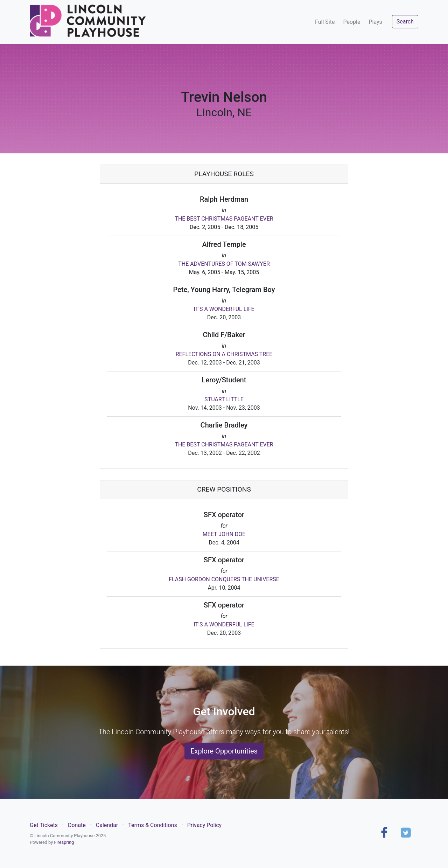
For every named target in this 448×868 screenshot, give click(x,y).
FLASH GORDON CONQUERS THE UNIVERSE (224, 579)
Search (405, 22)
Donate (77, 825)
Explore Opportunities (224, 751)
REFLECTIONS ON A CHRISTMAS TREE (224, 354)
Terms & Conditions (153, 825)
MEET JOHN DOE (224, 534)
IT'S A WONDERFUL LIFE (224, 309)
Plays (375, 22)
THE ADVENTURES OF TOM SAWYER (224, 264)
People (352, 22)
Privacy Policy (205, 825)
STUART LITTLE (224, 399)
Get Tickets (44, 825)
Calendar (107, 825)
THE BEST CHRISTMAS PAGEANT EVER (224, 219)
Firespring (64, 842)
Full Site (325, 22)
